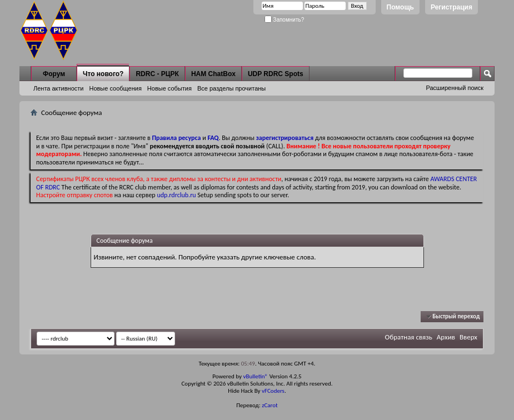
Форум (54, 74)
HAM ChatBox (213, 74)
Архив (446, 337)
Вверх (468, 337)
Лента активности (58, 88)
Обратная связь (409, 337)
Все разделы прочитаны (231, 88)
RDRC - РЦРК (157, 74)
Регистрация (451, 7)
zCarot (270, 405)
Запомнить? (285, 20)
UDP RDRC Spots (276, 74)
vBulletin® (255, 376)
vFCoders (273, 391)
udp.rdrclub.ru (176, 195)
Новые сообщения (115, 88)
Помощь (400, 7)
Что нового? (103, 74)
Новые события (169, 88)
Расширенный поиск (455, 88)
